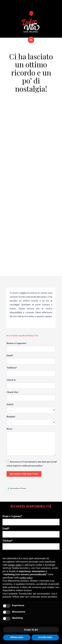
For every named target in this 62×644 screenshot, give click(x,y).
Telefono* (12, 368)
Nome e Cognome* (16, 343)
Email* (10, 355)
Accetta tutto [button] (45, 637)
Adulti (10, 404)
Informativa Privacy (18, 488)
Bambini (11, 416)
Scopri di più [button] (31, 630)
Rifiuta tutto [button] (17, 637)
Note (9, 429)
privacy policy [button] (15, 565)
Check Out (12, 392)
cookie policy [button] (26, 578)
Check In (11, 380)
